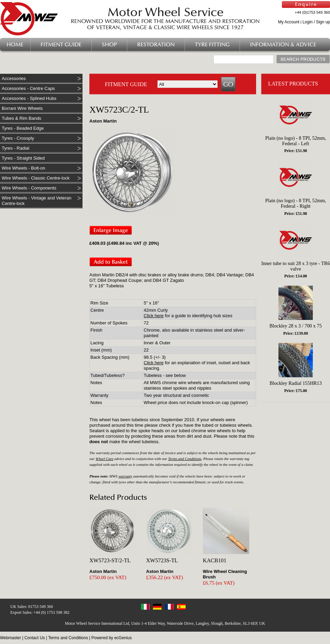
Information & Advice (283, 45)
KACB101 (214, 560)
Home (15, 45)
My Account (289, 22)
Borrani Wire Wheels (22, 108)
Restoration (156, 45)
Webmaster (10, 638)
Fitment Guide (61, 45)
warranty (125, 476)
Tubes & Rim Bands (21, 118)
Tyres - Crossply (18, 138)
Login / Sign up (316, 22)
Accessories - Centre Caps (28, 88)
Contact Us (35, 638)
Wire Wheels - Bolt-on (23, 168)
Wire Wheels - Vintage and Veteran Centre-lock (37, 201)
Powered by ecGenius (112, 638)
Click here (154, 316)
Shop (109, 45)
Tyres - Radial (15, 148)
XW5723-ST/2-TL (110, 560)
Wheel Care (104, 459)
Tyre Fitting (212, 45)
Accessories (14, 78)
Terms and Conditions (185, 459)
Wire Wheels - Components (29, 188)
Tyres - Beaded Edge (23, 128)
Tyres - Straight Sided (23, 158)
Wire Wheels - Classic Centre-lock (36, 178)
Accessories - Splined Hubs (29, 98)
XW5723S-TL (162, 560)
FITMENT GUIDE (126, 84)
